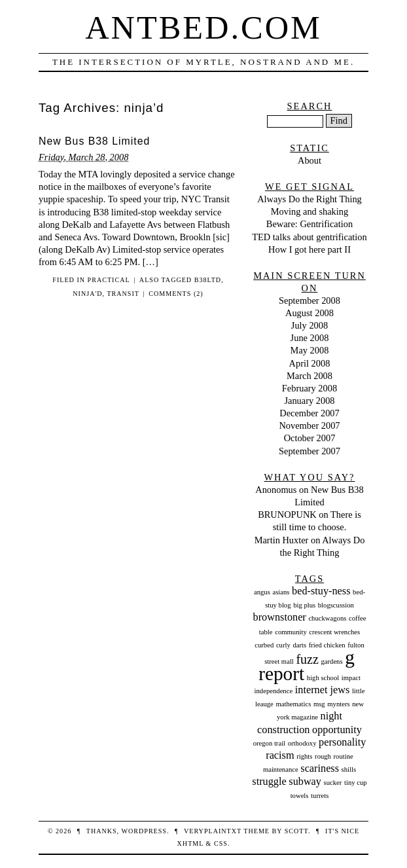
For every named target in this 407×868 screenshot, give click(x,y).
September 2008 (310, 300)
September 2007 (310, 451)
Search (310, 106)
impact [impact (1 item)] (351, 678)
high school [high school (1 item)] (323, 678)
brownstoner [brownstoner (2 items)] (280, 617)
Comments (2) (176, 294)
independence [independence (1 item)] (274, 691)
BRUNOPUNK (287, 515)
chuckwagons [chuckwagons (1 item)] (327, 618)
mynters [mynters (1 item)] (338, 704)
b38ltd (208, 280)
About (310, 160)
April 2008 (310, 363)
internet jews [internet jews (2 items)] (322, 690)
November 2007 (309, 425)
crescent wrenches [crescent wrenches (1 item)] (334, 632)
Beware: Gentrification (310, 224)
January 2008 (309, 401)
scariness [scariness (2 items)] (320, 769)
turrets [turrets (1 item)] (320, 796)
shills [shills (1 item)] (349, 769)
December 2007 (310, 413)
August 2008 (310, 313)
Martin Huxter (282, 540)
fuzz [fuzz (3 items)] (307, 659)
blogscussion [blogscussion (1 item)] (336, 605)
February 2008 (310, 388)
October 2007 (310, 438)
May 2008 (310, 350)
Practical (109, 280)
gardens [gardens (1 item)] (331, 661)
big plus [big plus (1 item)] (304, 605)
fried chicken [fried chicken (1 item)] (327, 645)
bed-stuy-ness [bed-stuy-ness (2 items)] (321, 591)
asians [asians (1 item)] (281, 592)
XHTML (190, 843)
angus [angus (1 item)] (262, 592)
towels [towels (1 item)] (300, 796)
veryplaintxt (213, 831)
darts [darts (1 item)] (299, 645)
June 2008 (310, 338)
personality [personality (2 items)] (342, 742)
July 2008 (310, 325)
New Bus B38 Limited (94, 141)
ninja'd (87, 294)
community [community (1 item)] (291, 632)
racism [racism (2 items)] (280, 755)
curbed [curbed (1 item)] (264, 645)
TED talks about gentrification (309, 237)
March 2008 (310, 376)
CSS (221, 843)
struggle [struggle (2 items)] (269, 782)
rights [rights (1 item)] (304, 756)
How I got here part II (310, 249)
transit (123, 294)
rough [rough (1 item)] (323, 756)
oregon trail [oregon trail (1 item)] (269, 743)
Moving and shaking (310, 211)
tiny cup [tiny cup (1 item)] (356, 783)
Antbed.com (203, 27)
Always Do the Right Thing (310, 199)
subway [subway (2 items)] (305, 782)
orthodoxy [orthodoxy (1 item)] (302, 743)
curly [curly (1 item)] (283, 645)
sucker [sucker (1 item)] (333, 783)
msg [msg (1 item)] (319, 704)
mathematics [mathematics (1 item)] (293, 704)
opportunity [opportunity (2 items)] (337, 730)
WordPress (144, 831)
